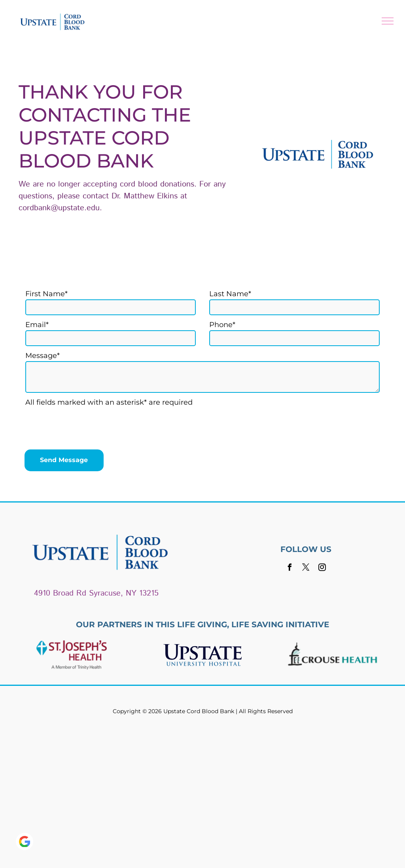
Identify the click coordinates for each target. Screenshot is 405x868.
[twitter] (306, 568)
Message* (43, 356)
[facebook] (290, 568)
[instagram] (322, 568)
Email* (37, 325)
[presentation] (85, 426)
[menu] (388, 21)
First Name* (46, 294)
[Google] (25, 842)
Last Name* (230, 294)
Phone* (222, 325)
